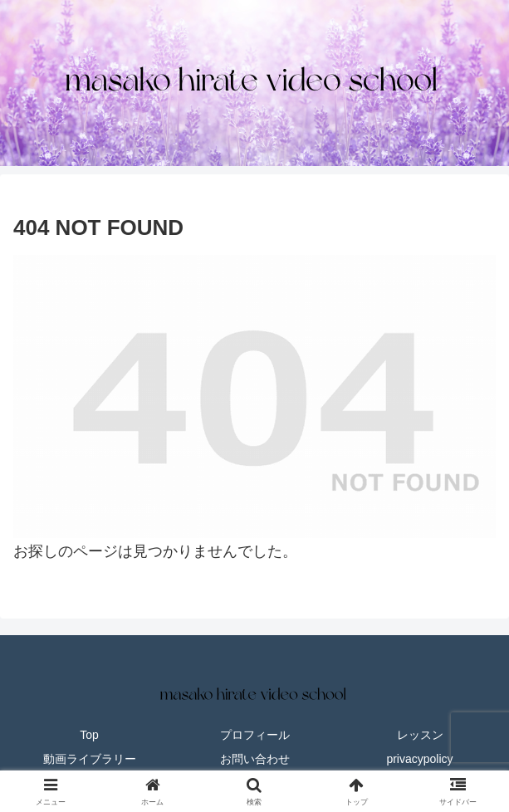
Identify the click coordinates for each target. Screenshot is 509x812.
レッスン (420, 735)
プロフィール (255, 735)
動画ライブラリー (90, 759)
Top (89, 735)
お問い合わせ (255, 759)
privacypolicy (419, 759)
